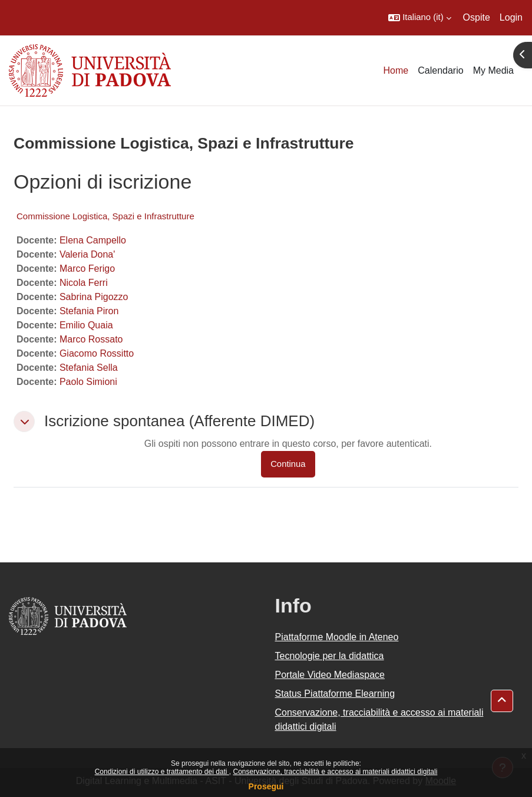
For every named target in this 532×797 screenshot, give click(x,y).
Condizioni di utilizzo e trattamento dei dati (162, 772)
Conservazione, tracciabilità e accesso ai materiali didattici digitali (335, 772)
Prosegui (266, 786)
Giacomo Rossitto (97, 353)
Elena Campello (93, 240)
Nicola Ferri (84, 283)
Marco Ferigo (87, 269)
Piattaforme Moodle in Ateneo (337, 637)
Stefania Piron (89, 311)
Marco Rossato (91, 339)
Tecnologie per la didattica (330, 656)
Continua (288, 464)
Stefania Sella (89, 368)
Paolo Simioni (88, 382)
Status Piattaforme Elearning (335, 694)
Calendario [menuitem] (440, 70)
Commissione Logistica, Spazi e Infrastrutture (105, 216)
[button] (419, 18)
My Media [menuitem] (493, 70)
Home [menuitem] (396, 70)
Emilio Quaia (86, 325)
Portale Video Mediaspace (330, 675)
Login (511, 17)
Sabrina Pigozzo (94, 297)
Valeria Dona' (87, 254)
